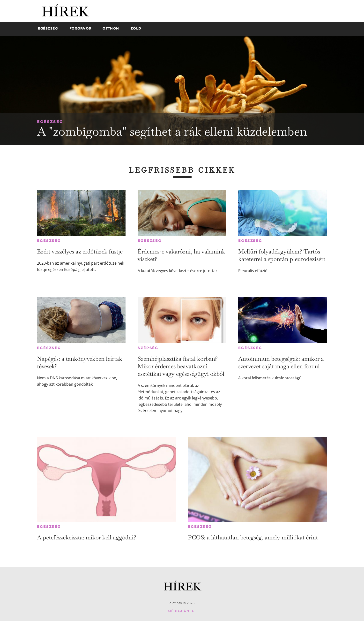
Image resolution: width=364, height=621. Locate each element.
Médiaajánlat (182, 611)
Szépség (148, 348)
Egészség (50, 122)
